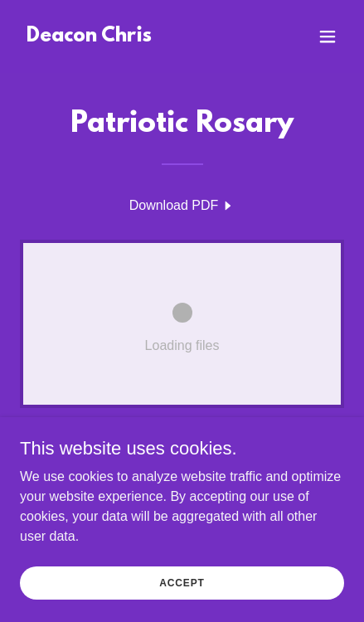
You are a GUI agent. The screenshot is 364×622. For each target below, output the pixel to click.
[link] (89, 37)
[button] (328, 36)
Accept (182, 594)
